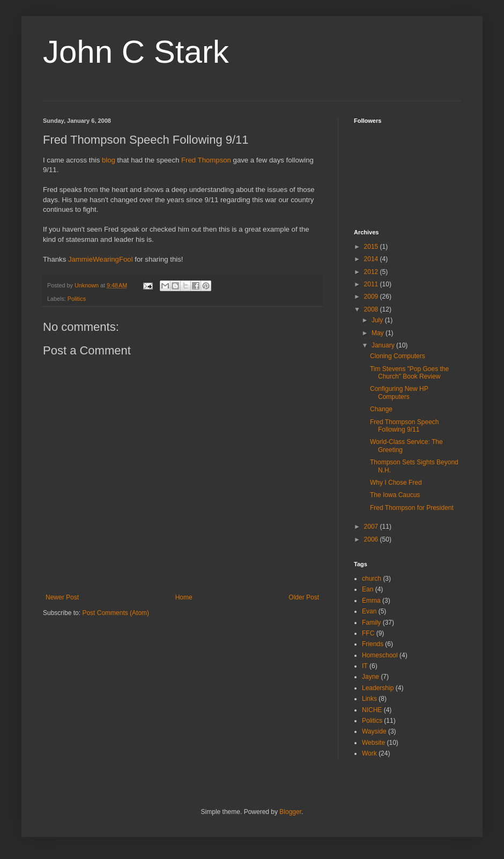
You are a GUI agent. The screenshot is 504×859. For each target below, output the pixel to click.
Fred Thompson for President (412, 508)
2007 (372, 527)
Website (373, 743)
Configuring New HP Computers (399, 393)
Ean (368, 589)
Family (371, 623)
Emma (371, 601)
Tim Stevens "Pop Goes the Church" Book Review (409, 373)
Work (369, 753)
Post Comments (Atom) (116, 613)
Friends (373, 644)
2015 (372, 247)
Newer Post (62, 597)
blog (109, 160)
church (372, 579)
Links (369, 699)
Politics (77, 299)
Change (381, 409)
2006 (372, 539)
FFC (368, 633)
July (378, 320)
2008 (372, 309)
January (384, 345)
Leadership (378, 688)
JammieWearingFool (101, 259)
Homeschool (380, 655)
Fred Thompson (206, 160)
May (379, 333)
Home (184, 597)
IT (365, 666)
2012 (372, 272)
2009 (372, 297)
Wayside (374, 731)
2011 (372, 284)
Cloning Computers (398, 356)
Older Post (304, 597)
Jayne (370, 677)
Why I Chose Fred (396, 483)
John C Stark (136, 52)
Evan (369, 611)
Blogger (290, 812)
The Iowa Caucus (395, 495)
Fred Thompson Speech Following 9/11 (405, 426)
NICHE (372, 710)
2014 (372, 259)
